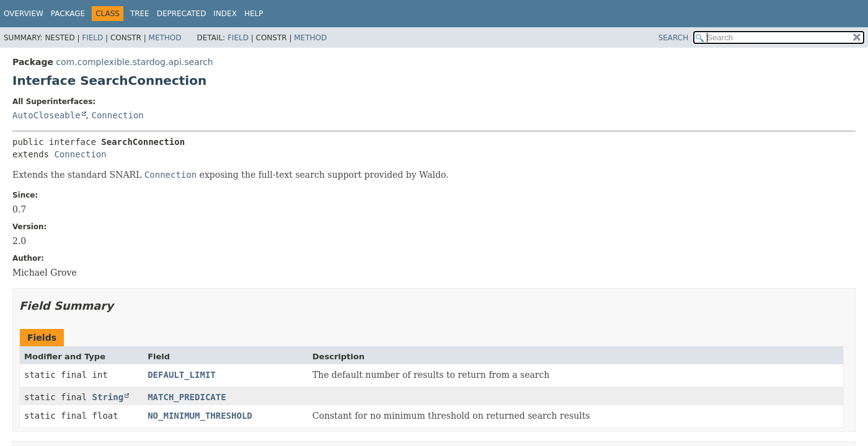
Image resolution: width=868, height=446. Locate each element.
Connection (117, 115)
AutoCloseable (46, 115)
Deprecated (182, 14)
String (108, 397)
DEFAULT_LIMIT (182, 375)
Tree (140, 14)
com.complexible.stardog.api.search (134, 62)
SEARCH (674, 38)
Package (68, 14)
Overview (24, 14)
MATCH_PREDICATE (187, 397)
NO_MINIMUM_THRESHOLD (200, 416)
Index (225, 14)
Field (92, 38)
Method (165, 38)
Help (254, 14)
